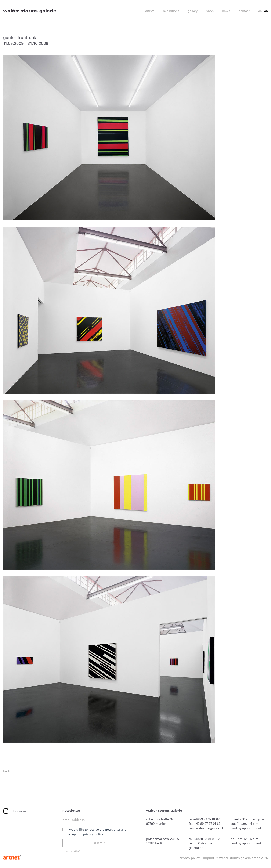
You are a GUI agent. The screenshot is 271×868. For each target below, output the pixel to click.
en (266, 11)
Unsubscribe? (72, 851)
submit (99, 843)
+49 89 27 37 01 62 (206, 819)
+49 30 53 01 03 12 (206, 839)
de (260, 11)
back (7, 771)
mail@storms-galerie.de (207, 828)
